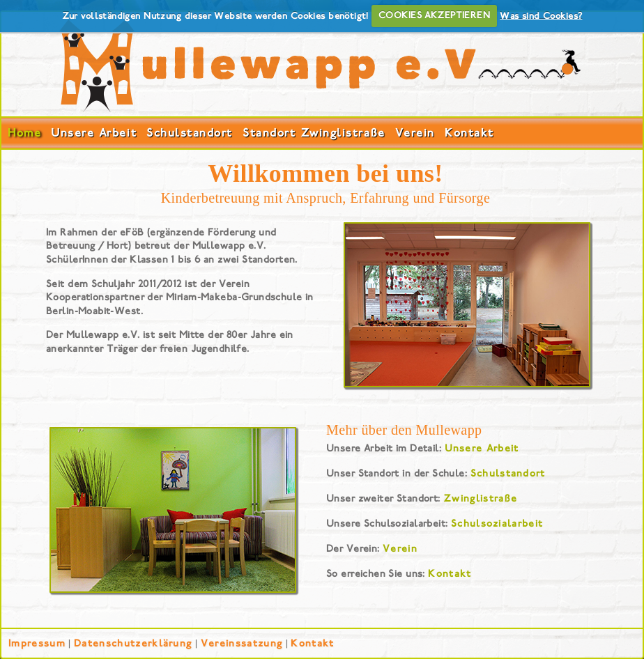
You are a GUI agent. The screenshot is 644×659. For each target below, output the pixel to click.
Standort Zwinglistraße (314, 133)
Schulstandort (190, 133)
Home (24, 133)
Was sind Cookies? (541, 15)
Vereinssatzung (242, 643)
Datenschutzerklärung (133, 643)
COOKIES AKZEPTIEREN (434, 15)
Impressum (37, 643)
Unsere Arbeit (94, 133)
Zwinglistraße (480, 498)
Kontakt (469, 133)
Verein (415, 133)
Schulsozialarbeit (497, 524)
